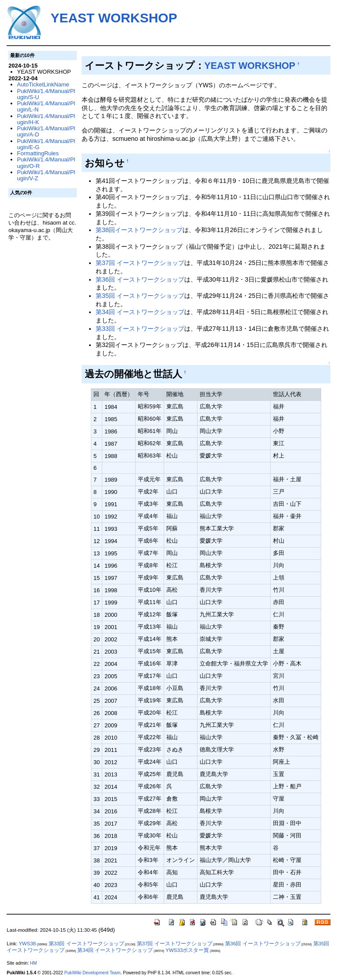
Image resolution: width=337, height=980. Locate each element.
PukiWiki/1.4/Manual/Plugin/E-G (46, 144)
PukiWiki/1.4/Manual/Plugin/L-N (46, 106)
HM (34, 963)
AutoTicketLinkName (43, 84)
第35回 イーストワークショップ (140, 296)
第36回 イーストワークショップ (140, 279)
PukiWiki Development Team (93, 973)
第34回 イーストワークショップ (140, 312)
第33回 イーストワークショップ (140, 329)
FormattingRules (38, 153)
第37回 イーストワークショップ (140, 263)
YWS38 (27, 944)
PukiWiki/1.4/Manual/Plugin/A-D (46, 131)
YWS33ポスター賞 (187, 950)
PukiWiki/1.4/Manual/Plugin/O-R (46, 163)
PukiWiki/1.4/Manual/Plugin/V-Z (46, 175)
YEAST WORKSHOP (114, 18)
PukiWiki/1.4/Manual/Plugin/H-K (46, 119)
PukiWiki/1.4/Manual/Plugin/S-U (46, 94)
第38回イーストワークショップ (139, 230)
